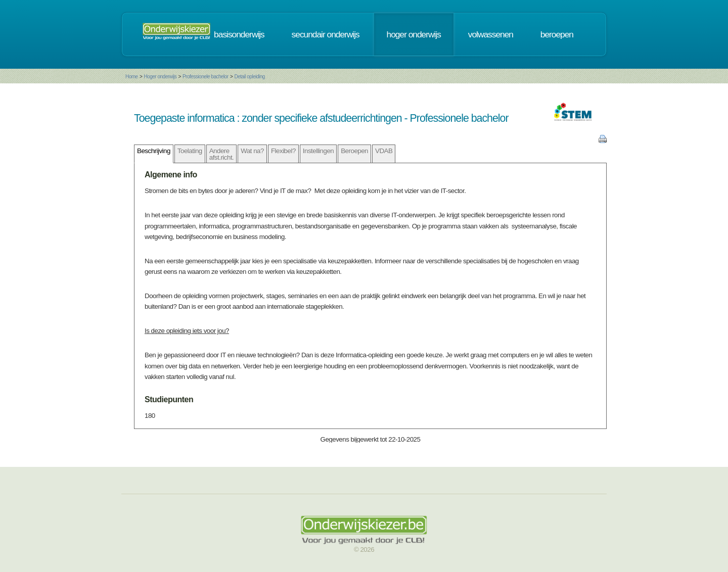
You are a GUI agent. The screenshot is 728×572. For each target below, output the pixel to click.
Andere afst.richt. (222, 154)
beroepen (557, 34)
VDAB (384, 151)
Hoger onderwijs (160, 77)
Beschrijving (154, 151)
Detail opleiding (249, 77)
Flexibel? (283, 151)
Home (132, 77)
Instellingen (318, 151)
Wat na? (252, 151)
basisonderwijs (239, 34)
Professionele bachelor (206, 77)
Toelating (190, 151)
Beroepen (354, 151)
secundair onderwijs (326, 34)
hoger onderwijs (414, 34)
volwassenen (491, 34)
